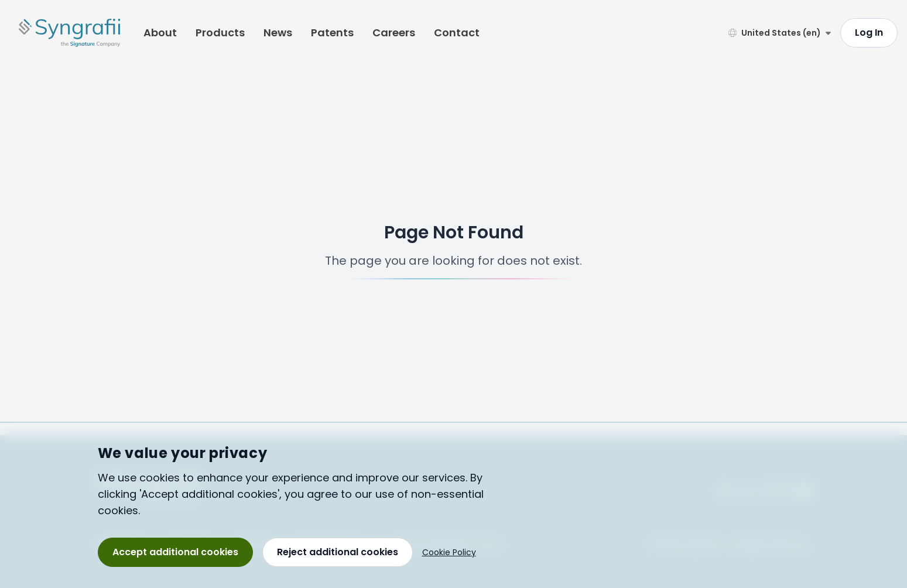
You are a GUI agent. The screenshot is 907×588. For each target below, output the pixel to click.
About (160, 33)
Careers (394, 33)
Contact (457, 33)
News (278, 33)
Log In (869, 33)
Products (220, 33)
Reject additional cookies (338, 552)
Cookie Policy (449, 552)
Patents (332, 33)
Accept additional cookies (175, 552)
